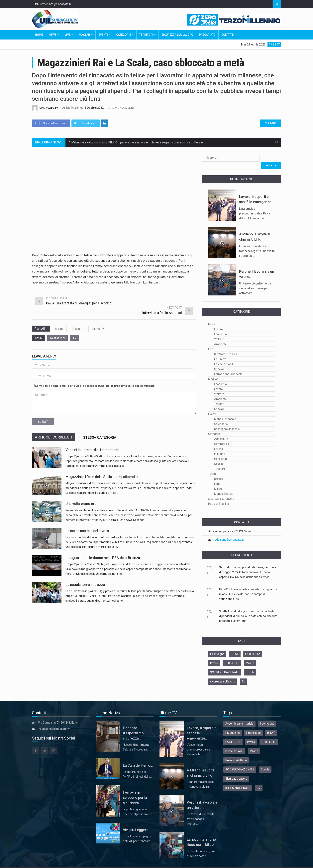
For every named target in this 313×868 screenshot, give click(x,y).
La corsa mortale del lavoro (87, 531)
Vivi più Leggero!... (137, 822)
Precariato (207, 35)
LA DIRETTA (253, 646)
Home (39, 35)
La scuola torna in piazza (85, 585)
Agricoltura (221, 431)
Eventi (104, 35)
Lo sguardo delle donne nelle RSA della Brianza (103, 558)
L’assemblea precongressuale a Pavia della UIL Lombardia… (255, 206)
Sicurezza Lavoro (236, 771)
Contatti (228, 35)
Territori (148, 35)
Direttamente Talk (226, 346)
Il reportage (254, 725)
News (54, 35)
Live (69, 35)
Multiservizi (57, 338)
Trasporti (78, 329)
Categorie (125, 35)
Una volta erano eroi (81, 504)
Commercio (222, 436)
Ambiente (220, 336)
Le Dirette (220, 351)
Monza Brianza (224, 486)
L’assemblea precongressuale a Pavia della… (199, 742)
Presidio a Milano (236, 752)
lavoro (214, 655)
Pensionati (221, 451)
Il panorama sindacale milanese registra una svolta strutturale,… (257, 243)
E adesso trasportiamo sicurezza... (133, 725)
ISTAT (235, 646)
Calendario (221, 416)
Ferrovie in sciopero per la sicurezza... (135, 790)
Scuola (218, 456)
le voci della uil (234, 743)
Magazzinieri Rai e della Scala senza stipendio (102, 477)
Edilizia (219, 441)
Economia (220, 326)
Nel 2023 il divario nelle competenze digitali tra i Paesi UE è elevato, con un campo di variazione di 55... (248, 586)
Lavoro (218, 321)
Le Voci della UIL (224, 356)
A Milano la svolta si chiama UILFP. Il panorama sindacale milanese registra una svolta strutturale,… (137, 144)
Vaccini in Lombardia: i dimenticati (92, 450)
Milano (271, 123)
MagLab (86, 35)
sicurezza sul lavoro (223, 674)
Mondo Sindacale (225, 411)
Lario (217, 476)
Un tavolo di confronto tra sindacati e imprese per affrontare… (255, 280)
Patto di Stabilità (219, 496)
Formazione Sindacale (228, 366)
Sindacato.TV (49, 108)
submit (43, 422)
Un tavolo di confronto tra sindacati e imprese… (201, 811)
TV (74, 338)
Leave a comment (123, 108)
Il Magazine (233, 725)
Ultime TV (98, 329)
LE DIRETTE (232, 655)
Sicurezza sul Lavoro (177, 35)
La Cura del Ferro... (138, 758)
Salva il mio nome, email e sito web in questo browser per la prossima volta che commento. (95, 386)
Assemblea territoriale (239, 716)
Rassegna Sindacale (227, 421)
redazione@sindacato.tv (229, 532)
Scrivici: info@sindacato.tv (53, 4)
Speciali (219, 361)
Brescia (219, 471)
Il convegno (217, 646)
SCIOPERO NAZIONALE (225, 665)
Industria (220, 446)
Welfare (219, 331)
